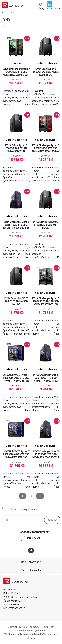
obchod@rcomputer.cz (34, 532)
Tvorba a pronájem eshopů (19, 634)
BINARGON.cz (42, 634)
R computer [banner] (13, 6)
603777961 (34, 538)
